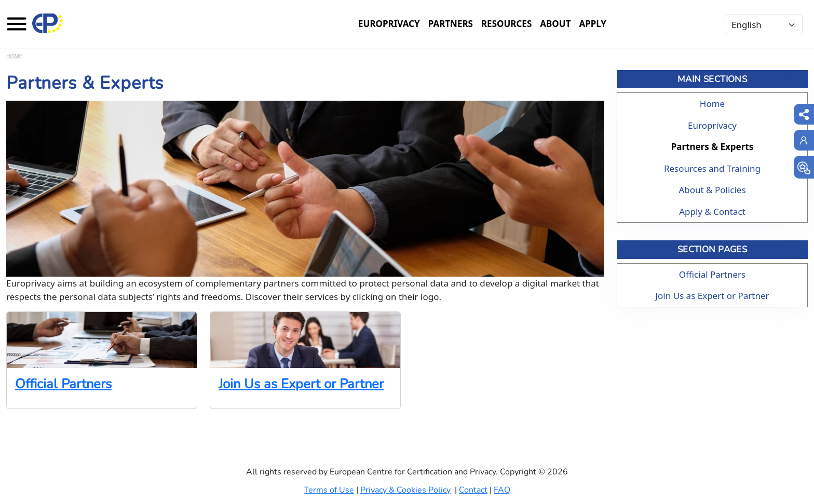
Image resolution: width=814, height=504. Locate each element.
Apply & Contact (712, 212)
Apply (593, 24)
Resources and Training (712, 168)
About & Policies (712, 190)
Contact (473, 490)
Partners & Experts (712, 147)
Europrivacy (389, 24)
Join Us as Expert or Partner (301, 384)
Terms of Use (329, 490)
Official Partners (63, 384)
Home (14, 56)
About (555, 24)
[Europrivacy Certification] (48, 23)
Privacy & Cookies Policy (405, 490)
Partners (451, 24)
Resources (506, 24)
